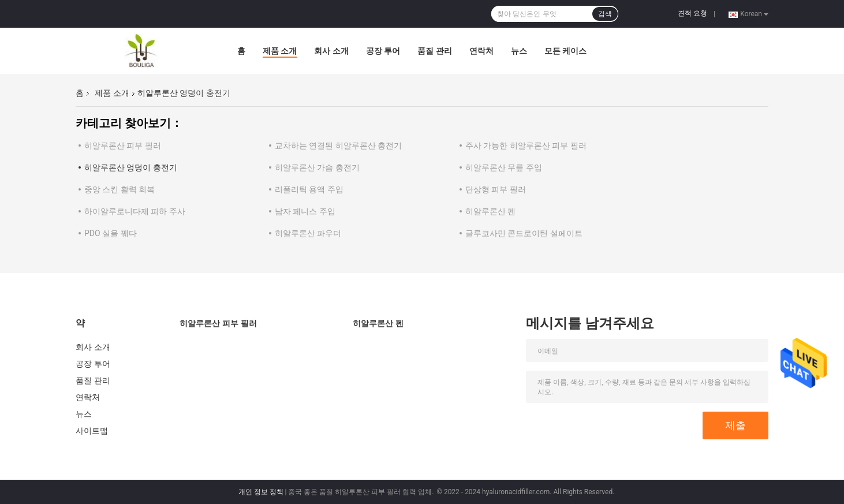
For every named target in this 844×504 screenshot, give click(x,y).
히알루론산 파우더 (308, 233)
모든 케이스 (565, 51)
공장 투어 (383, 51)
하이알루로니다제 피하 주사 (135, 211)
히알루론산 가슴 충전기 (317, 167)
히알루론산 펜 (490, 211)
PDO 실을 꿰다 (111, 233)
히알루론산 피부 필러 (123, 145)
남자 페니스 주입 (305, 211)
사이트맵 (92, 431)
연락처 (481, 51)
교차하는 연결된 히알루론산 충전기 (338, 145)
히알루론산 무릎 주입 (504, 167)
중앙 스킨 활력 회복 (119, 189)
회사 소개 (331, 51)
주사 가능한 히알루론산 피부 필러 (526, 145)
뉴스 (519, 51)
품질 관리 (434, 51)
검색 (605, 14)
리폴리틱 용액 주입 (309, 189)
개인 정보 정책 (261, 492)
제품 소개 (280, 51)
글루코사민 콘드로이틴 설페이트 (524, 233)
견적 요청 (692, 13)
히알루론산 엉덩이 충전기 (131, 167)
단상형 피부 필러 (496, 189)
